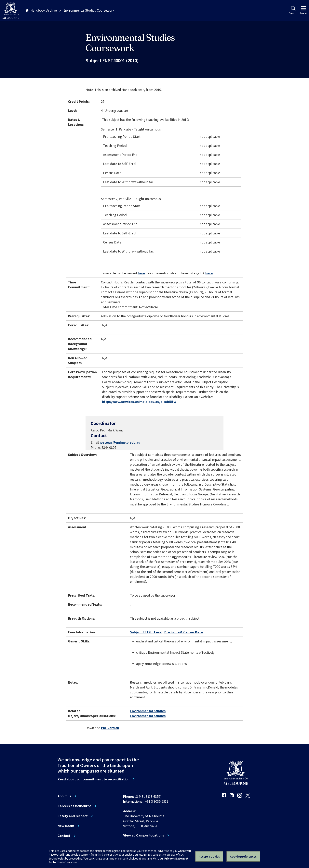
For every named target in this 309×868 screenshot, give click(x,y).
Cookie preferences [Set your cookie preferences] (243, 856)
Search (293, 10)
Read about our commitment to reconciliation (94, 779)
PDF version (110, 728)
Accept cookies (209, 856)
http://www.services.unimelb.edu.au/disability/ (139, 402)
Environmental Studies (148, 711)
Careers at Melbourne (74, 806)
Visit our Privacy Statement (171, 858)
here (141, 273)
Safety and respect (73, 816)
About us (64, 796)
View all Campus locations (144, 835)
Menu (303, 10)
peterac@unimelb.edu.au (120, 442)
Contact (64, 836)
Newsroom (66, 826)
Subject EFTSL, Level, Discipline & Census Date (166, 632)
